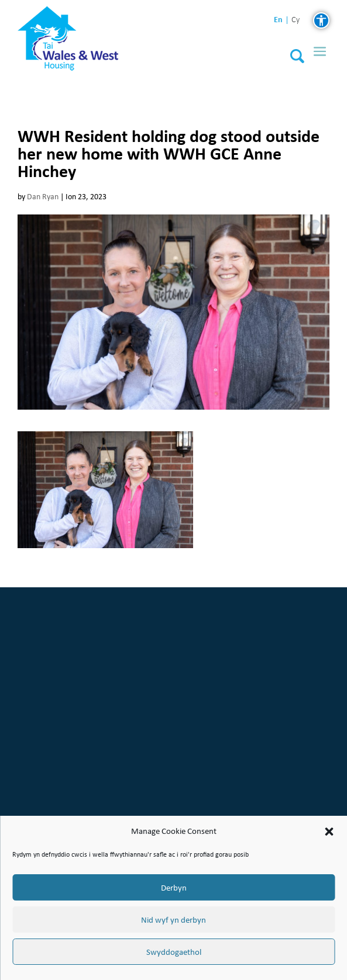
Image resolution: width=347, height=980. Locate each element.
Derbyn (174, 888)
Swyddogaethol (174, 952)
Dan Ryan (43, 197)
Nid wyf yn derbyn (173, 920)
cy (296, 20)
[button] (329, 832)
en (278, 20)
